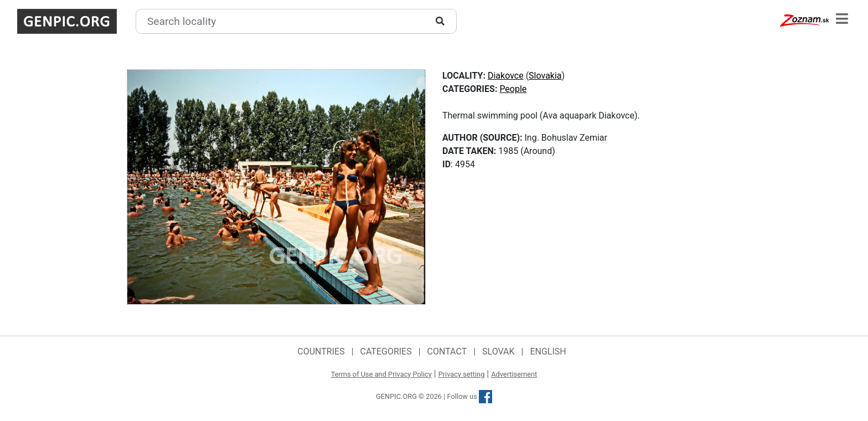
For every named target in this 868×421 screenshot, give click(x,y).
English (548, 351)
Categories (386, 351)
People (513, 89)
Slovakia (545, 76)
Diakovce (506, 76)
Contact (447, 351)
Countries (321, 351)
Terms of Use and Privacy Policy (381, 374)
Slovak (498, 351)
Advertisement (514, 374)
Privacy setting (462, 374)
